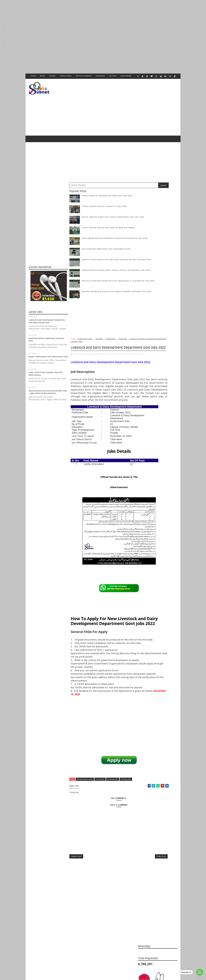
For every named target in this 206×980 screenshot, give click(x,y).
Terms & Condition (84, 76)
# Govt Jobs (100, 837)
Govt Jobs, (120, 348)
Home (33, 76)
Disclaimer (101, 76)
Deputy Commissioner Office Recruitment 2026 (48, 346)
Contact (52, 76)
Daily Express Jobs (85, 328)
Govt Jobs (99, 328)
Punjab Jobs (111, 328)
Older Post (129, 916)
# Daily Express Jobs (85, 837)
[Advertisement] (79, 18)
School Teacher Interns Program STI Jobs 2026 (104, 196)
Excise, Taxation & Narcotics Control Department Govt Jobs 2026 (163, 445)
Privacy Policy (66, 76)
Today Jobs (123, 328)
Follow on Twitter (158, 388)
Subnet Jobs (50, 931)
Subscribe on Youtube (158, 404)
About (43, 76)
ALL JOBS (113, 76)
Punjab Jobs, (129, 348)
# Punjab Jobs (113, 837)
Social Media (126, 76)
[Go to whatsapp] (200, 972)
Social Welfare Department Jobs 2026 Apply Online (106, 238)
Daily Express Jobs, (108, 348)
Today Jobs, (75, 351)
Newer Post (76, 916)
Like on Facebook (158, 382)
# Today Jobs (126, 837)
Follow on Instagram (158, 399)
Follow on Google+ (158, 393)
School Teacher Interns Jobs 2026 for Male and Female (108, 217)
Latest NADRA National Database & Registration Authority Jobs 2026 (162, 466)
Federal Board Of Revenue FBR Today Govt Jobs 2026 (107, 185)
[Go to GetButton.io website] (200, 977)
